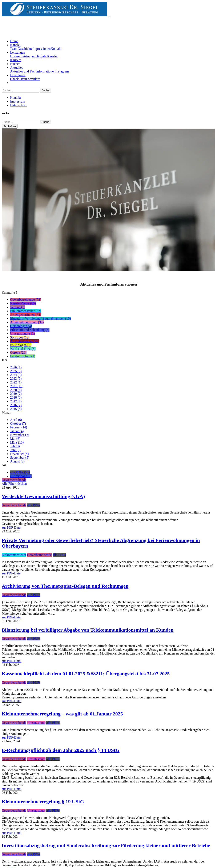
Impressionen (41, 49)
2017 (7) (16, 401)
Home (14, 41)
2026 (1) (16, 367)
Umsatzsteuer (36, 723)
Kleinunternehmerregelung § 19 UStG (43, 802)
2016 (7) (16, 405)
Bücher (15, 64)
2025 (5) (16, 371)
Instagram (62, 71)
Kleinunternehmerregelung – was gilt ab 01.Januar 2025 (62, 714)
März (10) (17, 442)
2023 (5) (16, 379)
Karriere (16, 60)
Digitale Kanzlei (46, 56)
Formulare (33, 79)
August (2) (17, 461)
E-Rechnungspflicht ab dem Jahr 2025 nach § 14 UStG (61, 750)
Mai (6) (15, 439)
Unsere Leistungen (23, 56)
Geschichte (25, 49)
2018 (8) (16, 397)
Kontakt (56, 49)
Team (14, 49)
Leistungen (18, 52)
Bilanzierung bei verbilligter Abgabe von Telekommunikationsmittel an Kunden (88, 630)
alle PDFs (34, 505)
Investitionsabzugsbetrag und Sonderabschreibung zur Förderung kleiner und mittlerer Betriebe (106, 846)
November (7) (20, 435)
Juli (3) (15, 446)
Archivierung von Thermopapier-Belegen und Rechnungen (65, 586)
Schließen (10, 126)
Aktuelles (17, 68)
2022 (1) (16, 382)
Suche (45, 90)
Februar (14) (19, 427)
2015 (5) (16, 409)
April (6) (16, 420)
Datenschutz (18, 105)
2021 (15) (17, 386)
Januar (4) (17, 431)
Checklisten (18, 79)
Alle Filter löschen (14, 484)
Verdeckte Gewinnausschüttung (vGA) (43, 496)
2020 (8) (16, 390)
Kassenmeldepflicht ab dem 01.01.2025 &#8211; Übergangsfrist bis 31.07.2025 (86, 674)
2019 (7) (16, 394)
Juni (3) (15, 450)
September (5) (20, 458)
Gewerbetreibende (14, 505)
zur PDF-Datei (12, 528)
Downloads (18, 75)
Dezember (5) (19, 454)
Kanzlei (15, 45)
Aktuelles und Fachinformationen (33, 71)
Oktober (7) (18, 423)
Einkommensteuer (14, 555)
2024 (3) (16, 375)
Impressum (18, 101)
